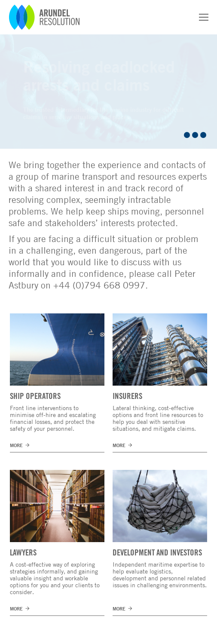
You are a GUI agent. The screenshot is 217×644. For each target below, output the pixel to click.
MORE (16, 445)
